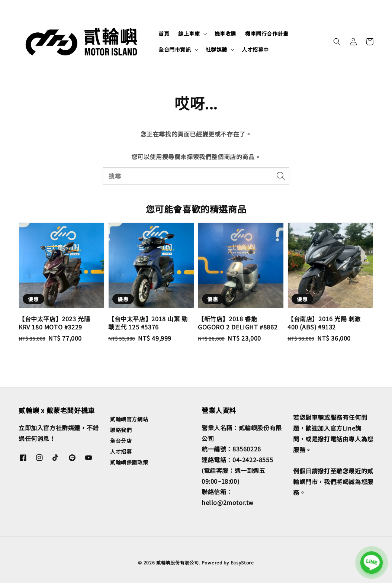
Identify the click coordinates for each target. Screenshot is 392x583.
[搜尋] (281, 176)
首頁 (164, 33)
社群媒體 (216, 49)
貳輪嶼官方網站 (129, 419)
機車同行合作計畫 (267, 33)
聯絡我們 (121, 430)
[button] (337, 42)
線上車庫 (189, 33)
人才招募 (121, 451)
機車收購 (225, 33)
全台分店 (121, 441)
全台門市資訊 (175, 49)
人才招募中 (255, 49)
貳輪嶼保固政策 (129, 462)
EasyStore (242, 562)
